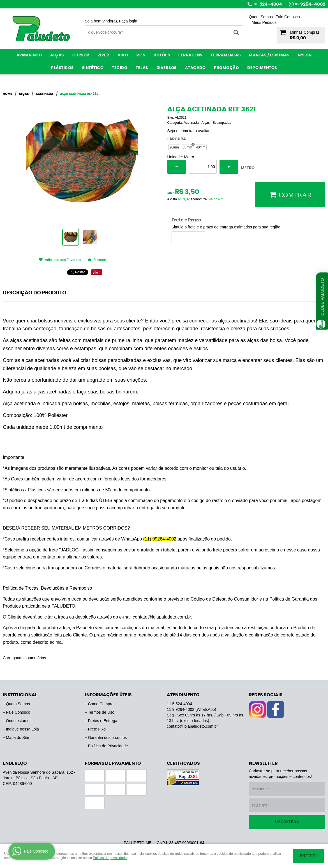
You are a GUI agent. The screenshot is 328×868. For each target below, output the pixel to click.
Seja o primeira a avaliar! (189, 131)
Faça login (128, 21)
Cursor (81, 55)
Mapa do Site (18, 738)
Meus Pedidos (264, 22)
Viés (141, 55)
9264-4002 (310, 4)
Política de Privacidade (108, 746)
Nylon (305, 55)
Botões (162, 55)
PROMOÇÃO (226, 68)
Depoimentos (262, 68)
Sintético (93, 68)
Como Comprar (101, 704)
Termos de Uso (101, 712)
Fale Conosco (288, 17)
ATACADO (195, 68)
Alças (57, 55)
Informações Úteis (108, 695)
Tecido (120, 68)
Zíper (104, 55)
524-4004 (268, 4)
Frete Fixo (97, 729)
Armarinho (29, 55)
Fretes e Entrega (103, 721)
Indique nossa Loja (22, 729)
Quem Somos (261, 17)
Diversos (167, 68)
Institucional (20, 695)
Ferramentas (226, 55)
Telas (142, 68)
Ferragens (190, 55)
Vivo (123, 55)
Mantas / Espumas (269, 55)
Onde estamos (19, 721)
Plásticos (62, 68)
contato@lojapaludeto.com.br (192, 726)
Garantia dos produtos (108, 738)
